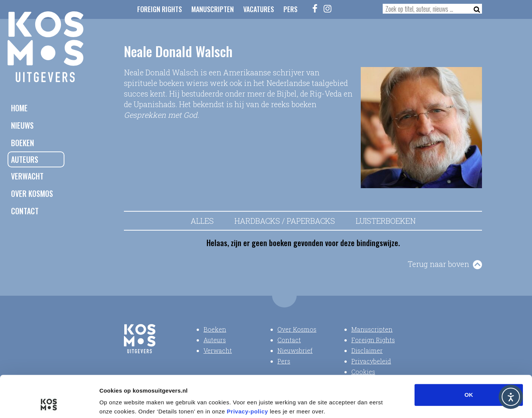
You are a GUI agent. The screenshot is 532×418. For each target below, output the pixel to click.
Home (19, 108)
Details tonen (409, 403)
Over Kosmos (32, 193)
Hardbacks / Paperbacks (285, 221)
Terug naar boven (438, 264)
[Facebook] (315, 8)
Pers (290, 9)
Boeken (23, 143)
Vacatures (259, 9)
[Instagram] (328, 8)
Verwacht (27, 176)
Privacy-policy (248, 372)
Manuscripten (213, 9)
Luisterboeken (386, 221)
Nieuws (22, 125)
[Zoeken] (475, 9)
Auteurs (25, 159)
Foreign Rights (160, 9)
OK (469, 356)
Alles (202, 221)
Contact (25, 211)
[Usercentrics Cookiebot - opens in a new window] (49, 403)
